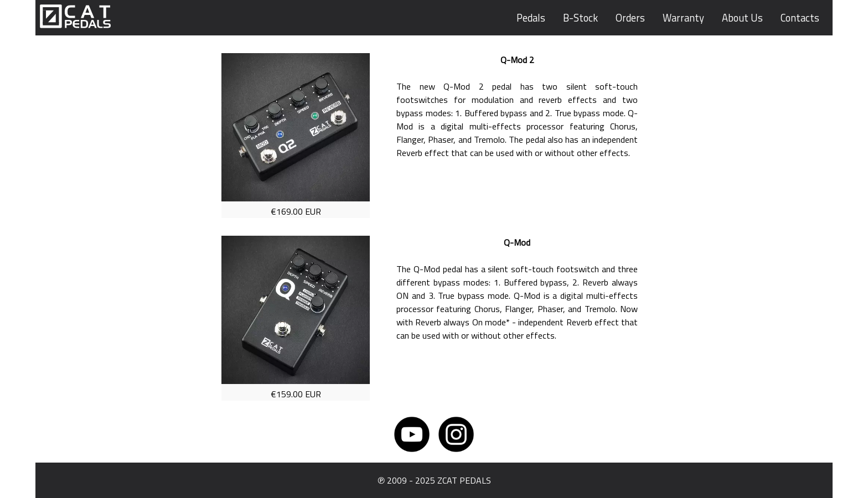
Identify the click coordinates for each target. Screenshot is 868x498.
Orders (630, 18)
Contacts (800, 18)
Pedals (531, 18)
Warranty (683, 18)
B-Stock (580, 18)
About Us (742, 18)
